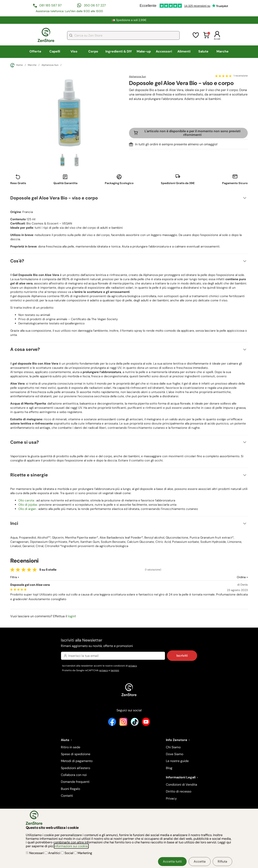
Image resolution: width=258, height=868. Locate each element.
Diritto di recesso (179, 791)
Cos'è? (17, 261)
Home (17, 65)
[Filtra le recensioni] (25, 577)
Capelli (55, 51)
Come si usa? (25, 442)
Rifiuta (222, 861)
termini (115, 670)
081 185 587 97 (50, 5)
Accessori (164, 51)
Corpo (93, 51)
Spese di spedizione (76, 754)
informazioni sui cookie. (71, 846)
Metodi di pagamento (77, 761)
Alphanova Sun (50, 65)
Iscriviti (182, 656)
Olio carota (26, 500)
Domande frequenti (75, 782)
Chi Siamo (173, 747)
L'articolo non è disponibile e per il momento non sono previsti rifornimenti (192, 133)
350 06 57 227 (95, 5)
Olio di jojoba (28, 505)
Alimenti (184, 51)
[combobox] (123, 35)
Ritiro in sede (71, 747)
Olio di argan (27, 509)
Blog (169, 768)
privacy (133, 666)
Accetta (200, 861)
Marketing (83, 853)
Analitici (53, 853)
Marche (223, 51)
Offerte (35, 51)
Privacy (171, 798)
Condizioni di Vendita (182, 785)
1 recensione (241, 76)
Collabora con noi (74, 775)
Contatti (67, 796)
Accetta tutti (172, 861)
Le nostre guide (177, 761)
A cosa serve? (25, 349)
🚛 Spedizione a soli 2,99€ (129, 20)
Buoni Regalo (70, 789)
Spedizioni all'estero (75, 768)
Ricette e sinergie (29, 475)
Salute (203, 51)
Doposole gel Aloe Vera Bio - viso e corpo (54, 198)
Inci (14, 523)
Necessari (35, 853)
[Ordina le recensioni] (228, 577)
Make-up (144, 51)
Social (68, 853)
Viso (74, 51)
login (71, 616)
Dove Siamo (175, 754)
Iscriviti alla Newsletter (129, 643)
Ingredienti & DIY (119, 51)
